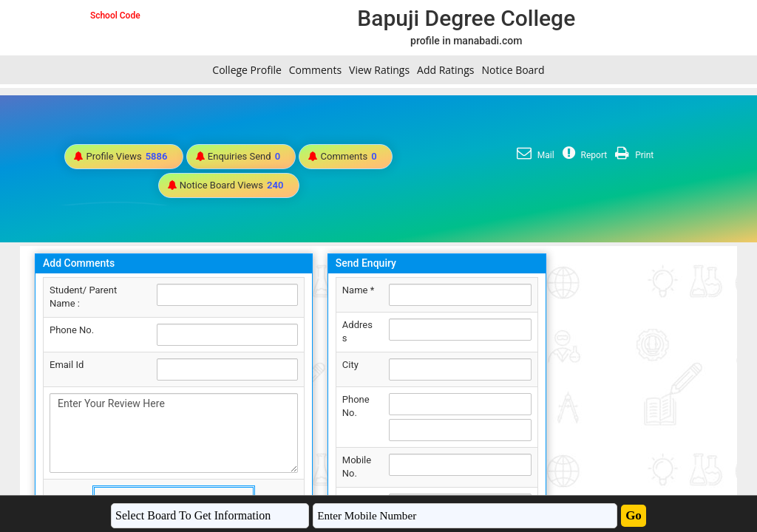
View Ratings (379, 70)
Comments (315, 70)
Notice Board (513, 70)
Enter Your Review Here (174, 433)
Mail (534, 155)
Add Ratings (445, 70)
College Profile (247, 70)
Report (583, 155)
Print (632, 155)
